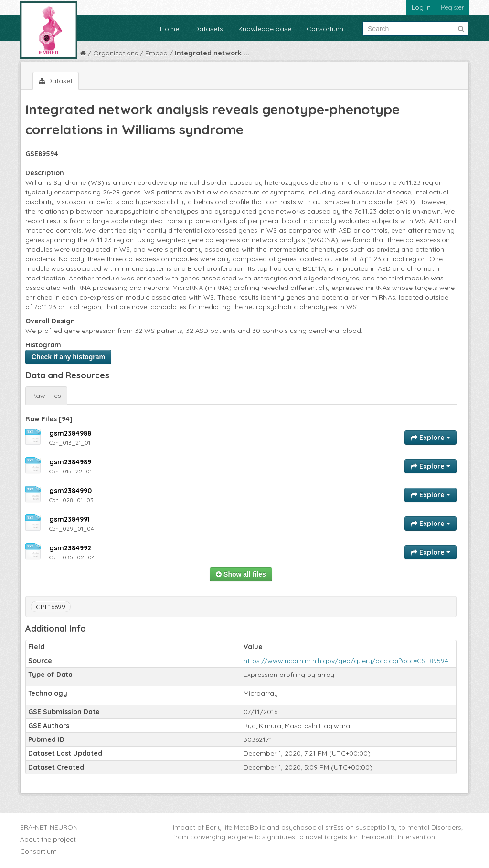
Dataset (56, 81)
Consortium (325, 29)
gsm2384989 (70, 462)
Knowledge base (265, 29)
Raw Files (46, 396)
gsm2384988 (70, 433)
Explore (431, 438)
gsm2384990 (70, 491)
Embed (156, 53)
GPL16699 (51, 607)
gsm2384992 (70, 548)
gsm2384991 (69, 519)
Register (452, 7)
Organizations (116, 53)
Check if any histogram (68, 357)
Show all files (241, 574)
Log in (421, 7)
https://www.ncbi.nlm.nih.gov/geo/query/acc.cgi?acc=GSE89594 (346, 661)
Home (170, 29)
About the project (48, 839)
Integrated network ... (212, 53)
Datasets (209, 29)
